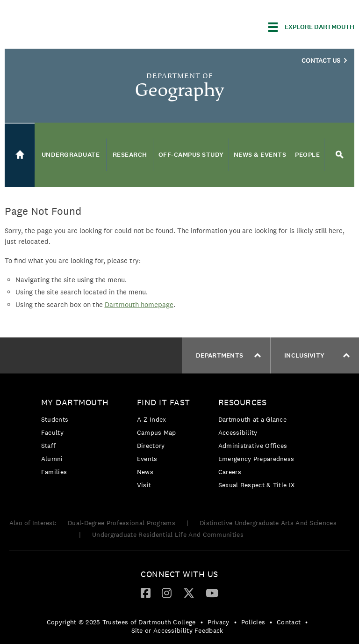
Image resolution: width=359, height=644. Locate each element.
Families (54, 472)
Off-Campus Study (191, 155)
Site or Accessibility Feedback (177, 630)
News (145, 472)
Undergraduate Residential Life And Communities (168, 534)
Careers (230, 472)
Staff (49, 446)
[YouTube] (212, 593)
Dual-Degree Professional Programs (122, 523)
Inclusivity (317, 355)
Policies (253, 622)
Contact (289, 622)
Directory (151, 446)
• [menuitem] (202, 622)
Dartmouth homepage (139, 304)
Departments (228, 355)
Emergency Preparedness (256, 459)
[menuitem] (77, 439)
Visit (144, 485)
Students (55, 419)
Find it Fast (164, 402)
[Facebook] (146, 593)
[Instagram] (167, 593)
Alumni (52, 459)
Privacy (219, 622)
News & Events (260, 155)
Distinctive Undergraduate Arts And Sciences (268, 523)
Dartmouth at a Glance (252, 419)
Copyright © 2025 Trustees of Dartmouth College (121, 622)
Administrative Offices (253, 446)
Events (147, 459)
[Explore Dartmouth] (311, 27)
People (307, 155)
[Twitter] (189, 593)
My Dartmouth (75, 402)
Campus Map (157, 432)
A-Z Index (152, 419)
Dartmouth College (79, 26)
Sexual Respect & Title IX (257, 485)
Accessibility (238, 432)
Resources (243, 402)
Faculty (52, 432)
